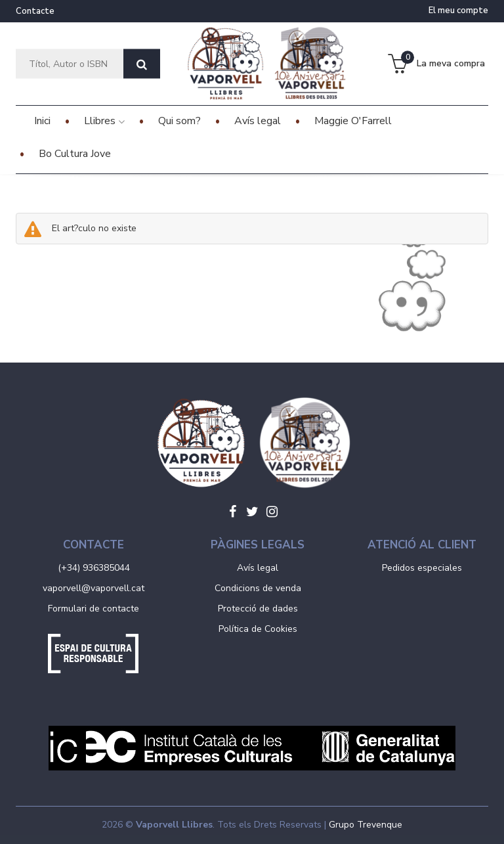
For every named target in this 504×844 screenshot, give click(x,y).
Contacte (35, 11)
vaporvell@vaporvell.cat (94, 588)
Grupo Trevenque (366, 825)
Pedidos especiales (422, 568)
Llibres (104, 121)
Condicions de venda (258, 588)
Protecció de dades (258, 609)
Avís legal (258, 568)
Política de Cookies (258, 629)
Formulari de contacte (94, 609)
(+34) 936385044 (94, 568)
